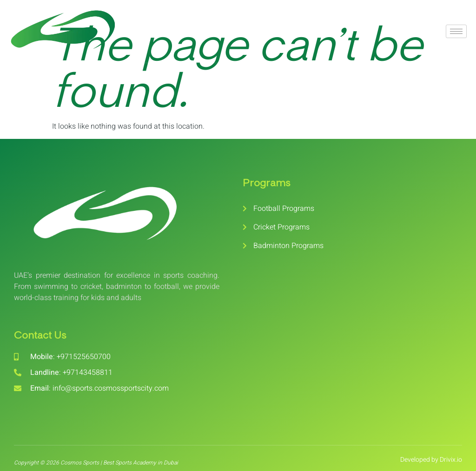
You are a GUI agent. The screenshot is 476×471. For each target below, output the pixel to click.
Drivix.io (451, 460)
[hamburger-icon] (456, 31)
